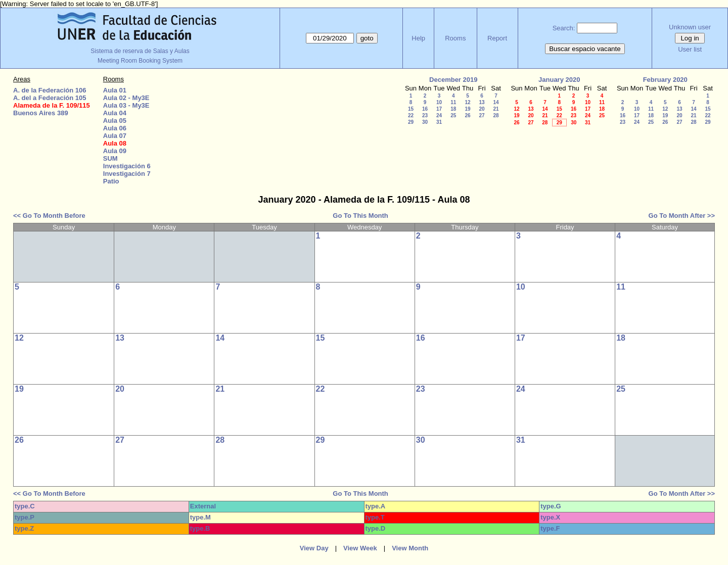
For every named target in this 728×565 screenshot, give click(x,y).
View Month (410, 548)
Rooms (455, 38)
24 (439, 115)
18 (453, 109)
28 (496, 115)
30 (425, 122)
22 (411, 115)
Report (497, 38)
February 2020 (665, 80)
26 (467, 115)
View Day (314, 548)
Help (418, 38)
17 (439, 109)
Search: (564, 28)
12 (467, 102)
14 (496, 102)
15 (411, 109)
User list (690, 49)
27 (482, 115)
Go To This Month (360, 216)
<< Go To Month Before (49, 216)
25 (453, 115)
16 (425, 109)
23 (425, 115)
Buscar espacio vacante (585, 49)
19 (467, 109)
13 (482, 102)
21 (496, 109)
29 (411, 122)
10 (439, 102)
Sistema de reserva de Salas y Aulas (140, 51)
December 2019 (453, 80)
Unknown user (690, 27)
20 (482, 109)
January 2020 (559, 80)
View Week (360, 548)
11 (453, 102)
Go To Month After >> (682, 216)
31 (439, 122)
